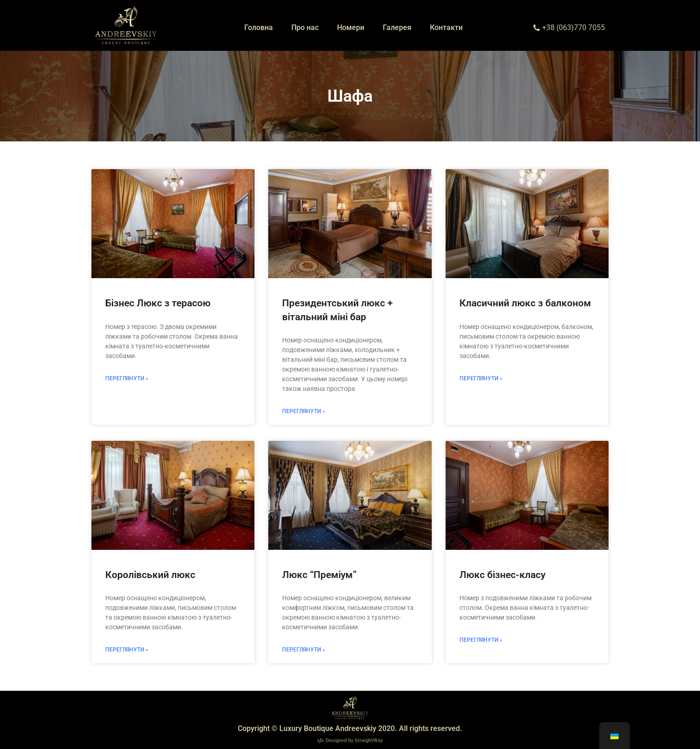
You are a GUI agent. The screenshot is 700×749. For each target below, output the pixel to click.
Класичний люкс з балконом (525, 303)
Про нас (305, 27)
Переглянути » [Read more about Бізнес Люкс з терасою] (127, 378)
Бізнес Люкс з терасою (158, 303)
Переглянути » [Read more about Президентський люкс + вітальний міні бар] (304, 411)
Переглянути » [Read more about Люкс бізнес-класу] (481, 640)
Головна (259, 27)
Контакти (446, 27)
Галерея (397, 27)
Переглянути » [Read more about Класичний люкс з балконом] (481, 378)
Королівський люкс (150, 575)
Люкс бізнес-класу (502, 575)
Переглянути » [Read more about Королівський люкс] (127, 650)
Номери (351, 27)
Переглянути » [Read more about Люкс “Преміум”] (304, 650)
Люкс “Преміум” (319, 575)
